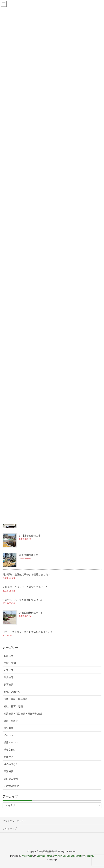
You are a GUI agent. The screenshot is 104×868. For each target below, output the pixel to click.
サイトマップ (10, 828)
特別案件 (9, 728)
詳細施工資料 (11, 779)
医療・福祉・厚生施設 (16, 699)
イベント (9, 735)
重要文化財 (10, 750)
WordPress (27, 856)
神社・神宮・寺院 (13, 706)
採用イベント (11, 742)
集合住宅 (9, 677)
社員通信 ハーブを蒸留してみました (23, 600)
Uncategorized (11, 786)
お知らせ (9, 656)
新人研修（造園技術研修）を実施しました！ (27, 574)
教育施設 (9, 685)
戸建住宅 (9, 757)
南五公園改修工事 (29, 555)
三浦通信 (9, 771)
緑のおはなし (11, 764)
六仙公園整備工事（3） (32, 613)
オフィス (9, 670)
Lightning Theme (44, 856)
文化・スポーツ (12, 692)
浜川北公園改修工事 (30, 536)
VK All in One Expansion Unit (68, 856)
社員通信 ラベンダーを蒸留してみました (25, 587)
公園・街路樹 (11, 721)
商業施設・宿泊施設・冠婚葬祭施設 (23, 714)
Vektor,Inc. (89, 856)
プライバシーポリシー (15, 821)
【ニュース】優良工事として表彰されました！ (28, 632)
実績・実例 (10, 663)
